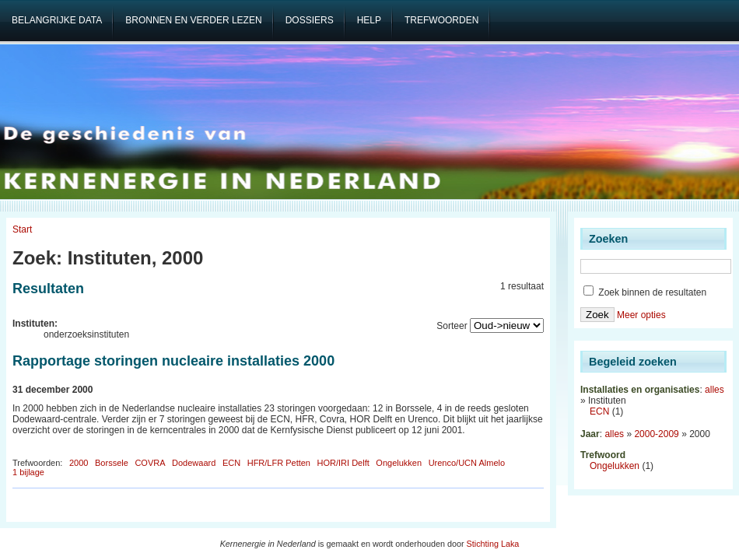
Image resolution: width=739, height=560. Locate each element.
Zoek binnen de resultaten (645, 292)
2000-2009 (656, 434)
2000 (79, 463)
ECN (231, 463)
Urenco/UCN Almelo (467, 463)
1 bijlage (28, 472)
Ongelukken (399, 463)
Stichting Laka (493, 544)
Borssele (112, 463)
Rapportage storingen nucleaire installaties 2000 (173, 361)
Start (22, 229)
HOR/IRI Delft (343, 463)
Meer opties (641, 315)
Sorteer (452, 326)
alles (714, 390)
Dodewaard (194, 463)
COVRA (150, 463)
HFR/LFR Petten (279, 463)
